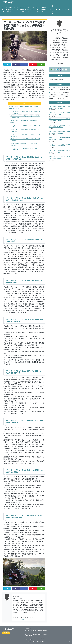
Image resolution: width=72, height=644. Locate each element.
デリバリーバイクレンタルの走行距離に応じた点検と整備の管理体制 (25, 140)
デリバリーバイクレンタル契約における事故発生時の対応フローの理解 (25, 131)
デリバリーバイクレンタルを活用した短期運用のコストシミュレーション (43, 9)
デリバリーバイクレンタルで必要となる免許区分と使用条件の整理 (25, 126)
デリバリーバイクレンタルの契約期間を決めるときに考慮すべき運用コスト (25, 112)
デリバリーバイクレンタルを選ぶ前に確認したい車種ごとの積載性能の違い (25, 117)
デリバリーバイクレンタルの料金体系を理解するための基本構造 (25, 121)
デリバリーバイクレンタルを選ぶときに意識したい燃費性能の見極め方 (25, 144)
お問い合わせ (53, 9)
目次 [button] (24, 103)
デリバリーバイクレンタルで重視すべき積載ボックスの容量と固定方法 (25, 135)
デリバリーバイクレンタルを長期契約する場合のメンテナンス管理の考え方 (27, 9)
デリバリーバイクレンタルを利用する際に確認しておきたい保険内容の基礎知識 (10, 9)
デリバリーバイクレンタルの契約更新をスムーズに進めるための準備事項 (25, 149)
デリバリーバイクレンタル (19, 619)
